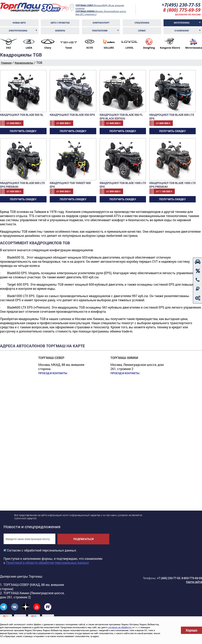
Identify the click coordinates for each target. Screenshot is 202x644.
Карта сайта (194, 582)
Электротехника (18, 31)
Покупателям (100, 31)
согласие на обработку (120, 627)
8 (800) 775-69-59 (182, 10)
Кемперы (60, 31)
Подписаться (83, 539)
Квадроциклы (24, 63)
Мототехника (182, 23)
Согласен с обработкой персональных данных (42, 550)
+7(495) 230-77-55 (181, 5)
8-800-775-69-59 (192, 578)
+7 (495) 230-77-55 (169, 578)
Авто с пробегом (60, 23)
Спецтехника (142, 23)
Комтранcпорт (101, 23)
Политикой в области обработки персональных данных (47, 563)
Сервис (142, 31)
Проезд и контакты (53, 373)
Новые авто (19, 23)
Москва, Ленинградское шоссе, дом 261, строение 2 (101, 13)
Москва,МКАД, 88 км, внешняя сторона (100, 7)
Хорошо (191, 630)
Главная (6, 63)
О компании (182, 31)
